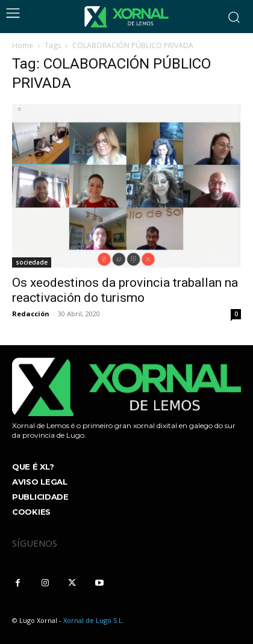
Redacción (31, 314)
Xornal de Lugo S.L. (94, 620)
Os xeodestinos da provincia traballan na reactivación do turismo (125, 290)
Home (23, 45)
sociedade (32, 262)
